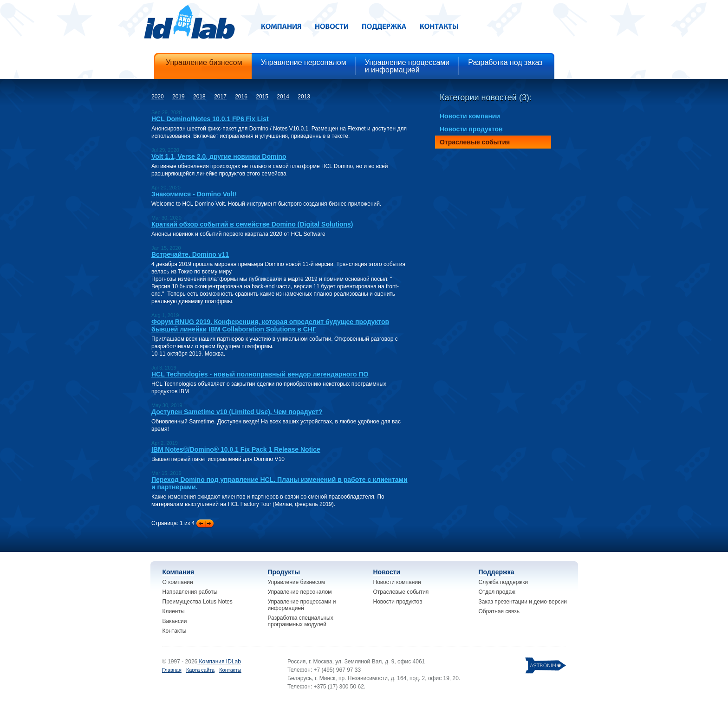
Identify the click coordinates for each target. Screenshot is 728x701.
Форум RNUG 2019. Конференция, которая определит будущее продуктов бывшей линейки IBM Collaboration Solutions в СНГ (270, 325)
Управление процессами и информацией (302, 605)
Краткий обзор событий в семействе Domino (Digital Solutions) (252, 224)
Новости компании (397, 582)
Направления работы (190, 592)
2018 (199, 97)
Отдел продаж (497, 592)
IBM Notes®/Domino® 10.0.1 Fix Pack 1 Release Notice (236, 449)
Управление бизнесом (296, 582)
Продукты (284, 572)
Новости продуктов (398, 602)
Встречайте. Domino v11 (190, 254)
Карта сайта (200, 670)
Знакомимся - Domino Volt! (194, 194)
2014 (283, 97)
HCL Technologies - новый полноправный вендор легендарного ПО (260, 374)
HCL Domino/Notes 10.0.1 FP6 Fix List (210, 119)
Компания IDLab (219, 662)
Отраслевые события (401, 592)
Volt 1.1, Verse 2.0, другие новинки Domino (219, 156)
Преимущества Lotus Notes (198, 602)
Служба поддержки (504, 582)
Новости (387, 572)
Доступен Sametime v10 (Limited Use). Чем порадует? (237, 412)
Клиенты (174, 611)
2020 (158, 97)
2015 (262, 97)
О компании (178, 582)
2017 (220, 97)
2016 (241, 97)
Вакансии (175, 621)
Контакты (175, 631)
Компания (179, 572)
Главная (172, 670)
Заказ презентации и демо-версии (523, 602)
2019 (179, 97)
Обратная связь (499, 611)
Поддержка (497, 572)
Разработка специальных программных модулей (301, 621)
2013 (304, 97)
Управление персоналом (300, 592)
